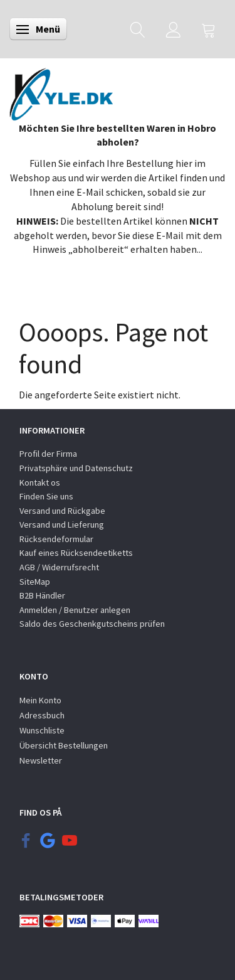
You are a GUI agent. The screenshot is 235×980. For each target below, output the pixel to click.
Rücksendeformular (56, 539)
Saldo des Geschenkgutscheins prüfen (92, 624)
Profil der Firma (48, 454)
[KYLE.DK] (61, 91)
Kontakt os (40, 482)
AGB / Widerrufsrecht (59, 567)
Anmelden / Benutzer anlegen (75, 610)
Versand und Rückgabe (62, 511)
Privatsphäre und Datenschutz (76, 468)
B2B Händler (42, 595)
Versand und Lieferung (62, 525)
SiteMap (35, 582)
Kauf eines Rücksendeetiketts (76, 553)
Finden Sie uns (46, 496)
